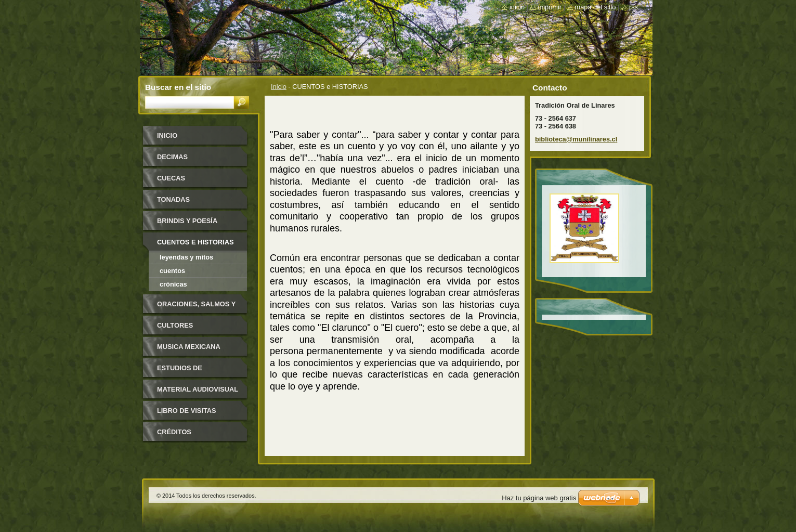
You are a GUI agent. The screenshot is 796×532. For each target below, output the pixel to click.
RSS (634, 7)
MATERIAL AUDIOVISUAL (198, 389)
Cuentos (172, 271)
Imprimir (550, 7)
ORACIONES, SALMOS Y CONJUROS (196, 308)
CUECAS (171, 178)
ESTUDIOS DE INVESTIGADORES (187, 372)
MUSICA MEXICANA (189, 347)
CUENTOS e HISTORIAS (195, 242)
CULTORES (175, 325)
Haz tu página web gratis (539, 498)
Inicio (279, 87)
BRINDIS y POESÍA (187, 221)
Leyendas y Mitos (186, 257)
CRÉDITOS (174, 432)
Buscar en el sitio (178, 87)
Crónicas (173, 284)
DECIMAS (172, 157)
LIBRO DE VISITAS (187, 411)
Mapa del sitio (596, 7)
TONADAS (173, 199)
